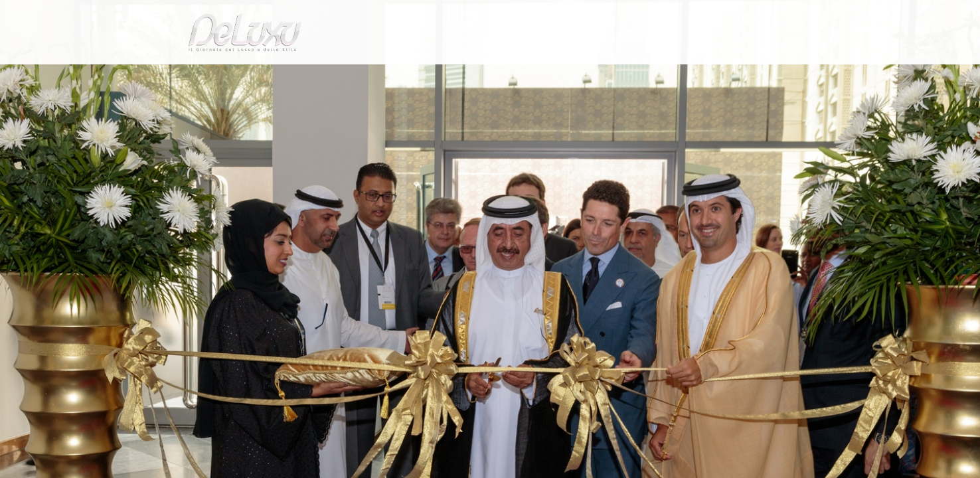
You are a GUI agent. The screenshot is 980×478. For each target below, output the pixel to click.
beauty (487, 76)
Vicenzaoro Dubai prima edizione (304, 109)
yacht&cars (599, 76)
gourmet (782, 76)
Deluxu (186, 109)
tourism (725, 76)
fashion (546, 76)
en (789, 16)
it (746, 16)
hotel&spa (659, 76)
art (218, 109)
